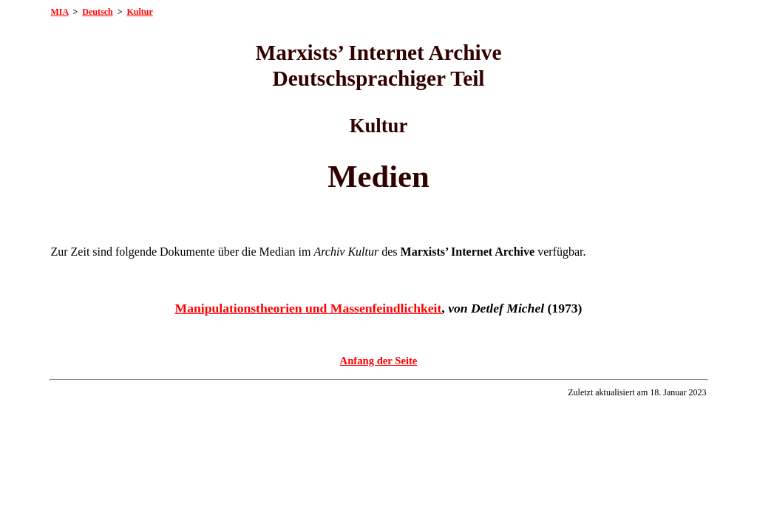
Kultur (140, 12)
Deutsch (97, 12)
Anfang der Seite (379, 361)
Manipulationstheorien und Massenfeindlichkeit (309, 308)
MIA (59, 12)
